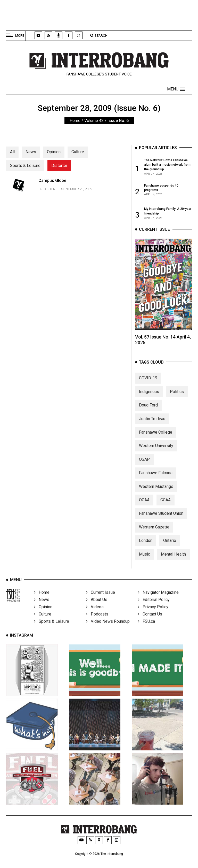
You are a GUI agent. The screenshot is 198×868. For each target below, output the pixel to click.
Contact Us (150, 623)
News (31, 152)
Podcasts (97, 623)
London (146, 549)
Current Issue (101, 601)
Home (75, 121)
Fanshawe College (156, 440)
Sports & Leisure (25, 166)
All (12, 152)
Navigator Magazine (158, 601)
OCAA (144, 508)
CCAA (166, 508)
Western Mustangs (156, 494)
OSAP (144, 468)
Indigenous (149, 400)
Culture (78, 152)
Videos (95, 616)
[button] (176, 89)
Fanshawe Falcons (156, 481)
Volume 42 (94, 121)
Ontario (170, 549)
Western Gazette (154, 535)
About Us (97, 609)
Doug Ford (148, 413)
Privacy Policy (153, 616)
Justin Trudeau (152, 427)
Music (145, 562)
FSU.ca (146, 630)
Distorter (59, 166)
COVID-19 (148, 386)
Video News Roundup (108, 630)
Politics (177, 400)
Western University (156, 454)
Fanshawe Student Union (161, 522)
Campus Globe (52, 187)
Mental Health (173, 562)
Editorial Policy (154, 609)
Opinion (54, 152)
